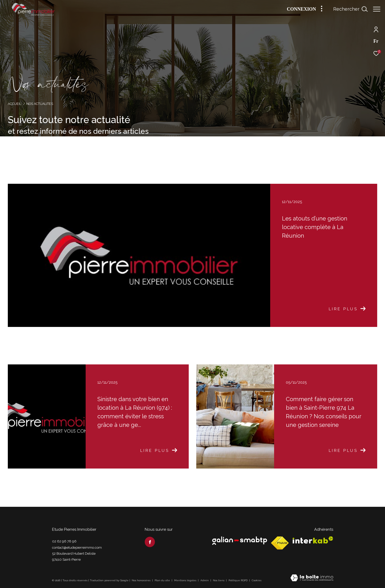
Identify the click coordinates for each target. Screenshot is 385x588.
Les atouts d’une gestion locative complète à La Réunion (315, 227)
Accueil (15, 104)
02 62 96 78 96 (64, 541)
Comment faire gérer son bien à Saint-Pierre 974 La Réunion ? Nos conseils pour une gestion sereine (323, 412)
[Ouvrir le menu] (377, 9)
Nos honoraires (141, 580)
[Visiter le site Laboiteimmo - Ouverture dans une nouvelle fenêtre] (312, 578)
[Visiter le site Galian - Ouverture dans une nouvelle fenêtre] (240, 541)
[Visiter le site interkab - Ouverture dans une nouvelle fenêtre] (313, 540)
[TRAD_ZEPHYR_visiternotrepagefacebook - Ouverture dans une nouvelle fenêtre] (150, 542)
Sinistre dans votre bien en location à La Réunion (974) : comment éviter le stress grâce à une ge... (135, 412)
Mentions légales (186, 580)
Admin (205, 580)
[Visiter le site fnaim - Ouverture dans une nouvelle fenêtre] (280, 543)
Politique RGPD (238, 580)
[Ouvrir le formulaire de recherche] (350, 9)
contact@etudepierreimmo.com (77, 548)
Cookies (257, 580)
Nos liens (219, 580)
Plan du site (163, 580)
